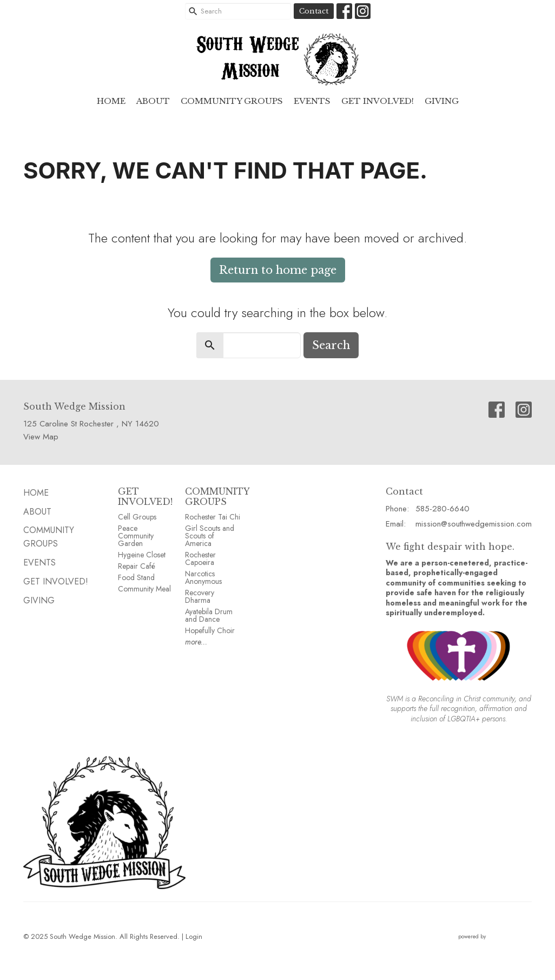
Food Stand (136, 577)
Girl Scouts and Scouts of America (210, 536)
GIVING (442, 101)
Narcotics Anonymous (203, 577)
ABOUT (153, 101)
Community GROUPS (232, 101)
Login (194, 936)
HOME (111, 101)
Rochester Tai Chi (213, 517)
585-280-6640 (442, 509)
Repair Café (137, 566)
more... (196, 642)
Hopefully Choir (210, 630)
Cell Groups (137, 517)
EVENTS (312, 101)
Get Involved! (378, 101)
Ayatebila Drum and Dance (209, 615)
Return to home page (278, 270)
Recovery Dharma (200, 596)
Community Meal (144, 589)
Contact (314, 11)
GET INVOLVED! (145, 496)
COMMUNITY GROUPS (217, 496)
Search (331, 345)
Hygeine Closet (142, 555)
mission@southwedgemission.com (474, 524)
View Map (41, 437)
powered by (495, 936)
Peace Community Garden (136, 536)
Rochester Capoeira (200, 558)
